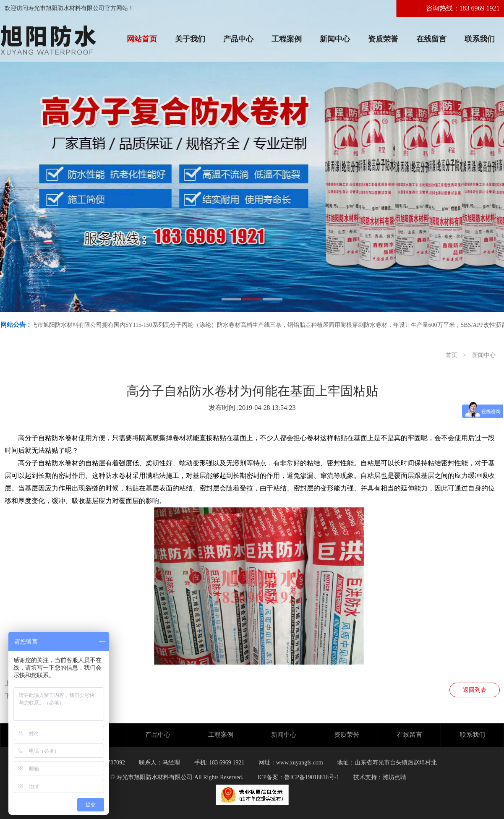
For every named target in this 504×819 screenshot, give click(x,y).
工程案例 (287, 39)
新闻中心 (335, 39)
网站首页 (142, 39)
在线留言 (431, 39)
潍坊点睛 (394, 777)
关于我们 (190, 39)
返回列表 (475, 690)
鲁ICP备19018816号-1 (312, 777)
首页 (452, 355)
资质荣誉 (383, 39)
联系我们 (480, 39)
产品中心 (238, 39)
